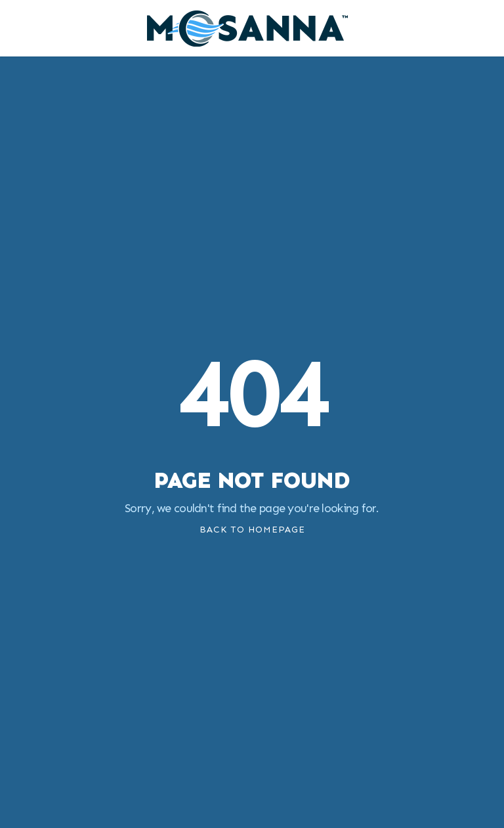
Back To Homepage (252, 530)
